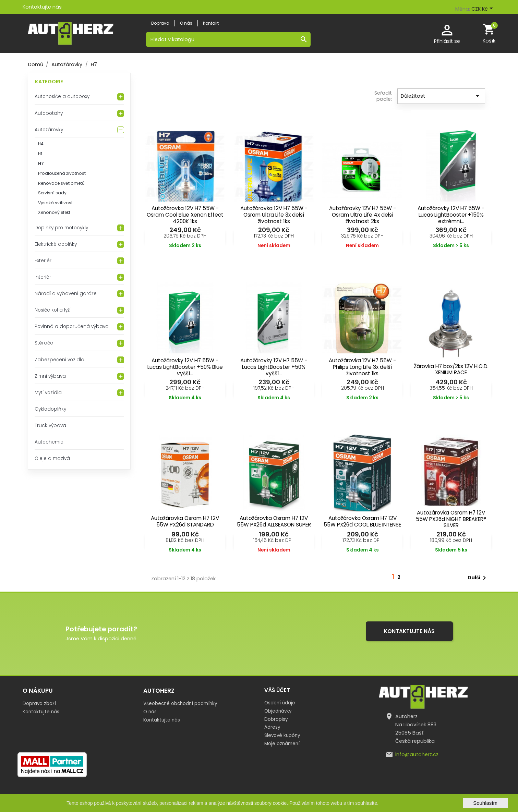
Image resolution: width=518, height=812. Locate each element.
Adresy (272, 727)
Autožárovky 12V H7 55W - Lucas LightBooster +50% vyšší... (274, 367)
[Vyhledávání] (228, 39)
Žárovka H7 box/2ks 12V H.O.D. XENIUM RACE (451, 369)
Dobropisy (276, 719)
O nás (150, 712)
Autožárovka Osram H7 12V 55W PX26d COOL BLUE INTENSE (362, 521)
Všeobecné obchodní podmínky (180, 704)
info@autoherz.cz (417, 754)
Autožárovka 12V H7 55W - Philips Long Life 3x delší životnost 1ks (362, 367)
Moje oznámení (282, 744)
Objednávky (278, 711)
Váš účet (277, 690)
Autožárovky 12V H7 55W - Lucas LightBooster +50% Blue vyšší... (185, 367)
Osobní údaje (280, 703)
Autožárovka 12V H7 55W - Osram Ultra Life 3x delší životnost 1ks (274, 215)
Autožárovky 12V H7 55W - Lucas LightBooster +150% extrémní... (451, 215)
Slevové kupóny (282, 735)
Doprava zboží (39, 704)
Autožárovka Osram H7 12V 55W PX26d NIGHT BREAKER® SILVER (451, 519)
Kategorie (49, 82)
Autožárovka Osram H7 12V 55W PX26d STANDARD (185, 521)
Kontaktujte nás (42, 7)
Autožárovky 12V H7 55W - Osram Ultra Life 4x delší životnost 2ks (363, 215)
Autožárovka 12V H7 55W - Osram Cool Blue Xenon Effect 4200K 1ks (185, 215)
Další (478, 578)
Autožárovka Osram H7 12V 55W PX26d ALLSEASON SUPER (274, 521)
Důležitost (441, 96)
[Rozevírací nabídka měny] (483, 9)
